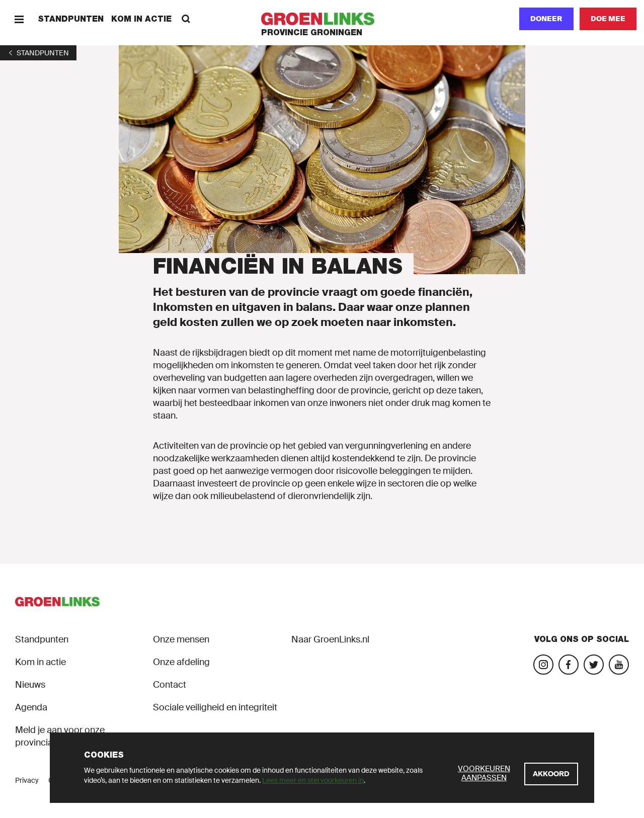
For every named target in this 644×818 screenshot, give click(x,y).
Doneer (546, 19)
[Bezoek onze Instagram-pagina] (543, 665)
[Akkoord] (551, 774)
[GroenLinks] (322, 19)
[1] (38, 53)
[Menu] (19, 19)
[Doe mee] (608, 19)
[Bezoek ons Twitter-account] (594, 665)
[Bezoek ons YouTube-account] (619, 665)
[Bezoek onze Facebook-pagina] (569, 665)
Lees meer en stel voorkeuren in (313, 780)
